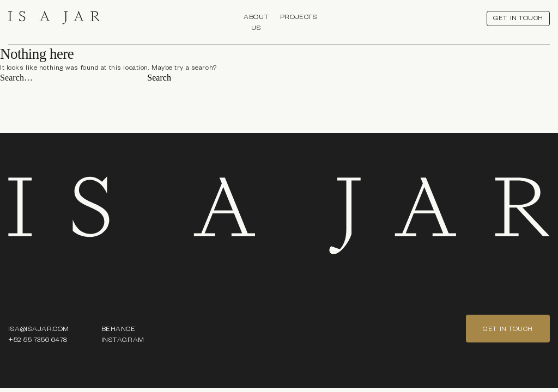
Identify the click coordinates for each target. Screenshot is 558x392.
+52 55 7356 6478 (38, 339)
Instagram (123, 339)
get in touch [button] (518, 17)
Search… (16, 78)
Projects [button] (299, 16)
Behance (119, 328)
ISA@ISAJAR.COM (39, 328)
